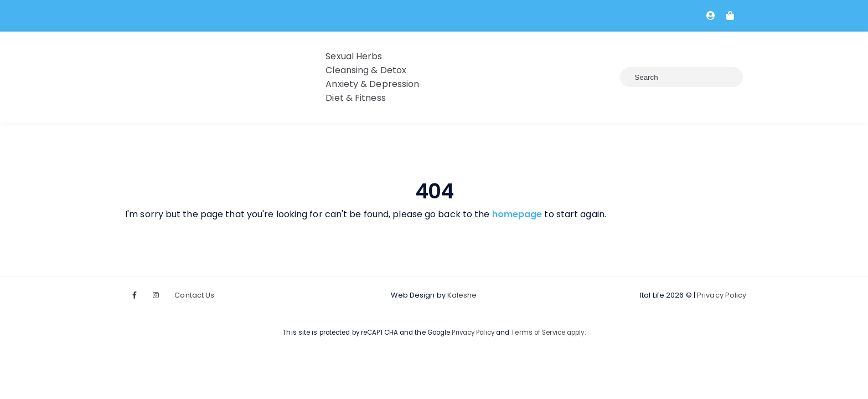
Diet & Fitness (355, 98)
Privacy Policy (722, 295)
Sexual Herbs (354, 56)
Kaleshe (462, 295)
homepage (517, 214)
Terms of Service (538, 332)
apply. (575, 332)
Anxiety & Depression (372, 84)
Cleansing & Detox (366, 70)
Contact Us (194, 295)
